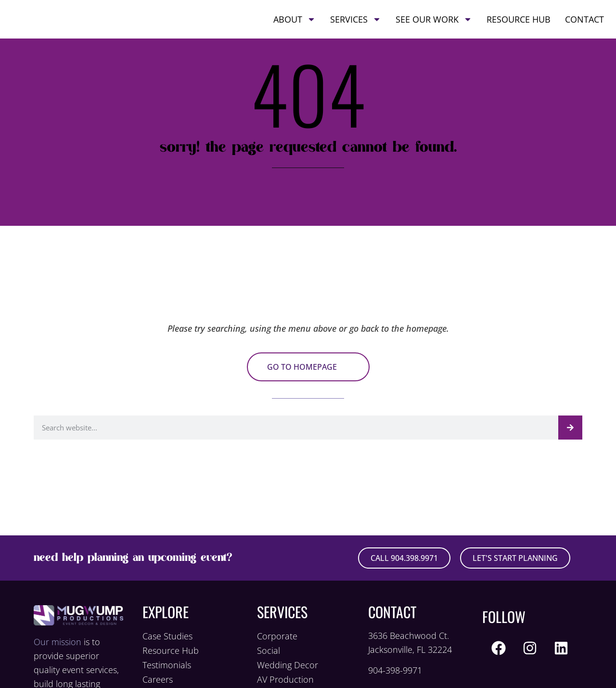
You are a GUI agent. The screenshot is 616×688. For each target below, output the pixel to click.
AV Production (285, 679)
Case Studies (167, 636)
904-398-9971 (395, 670)
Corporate (277, 636)
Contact (584, 28)
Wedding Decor (288, 665)
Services (356, 28)
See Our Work (434, 28)
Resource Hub (519, 28)
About (295, 28)
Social (269, 650)
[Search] (570, 428)
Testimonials (167, 665)
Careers (158, 679)
